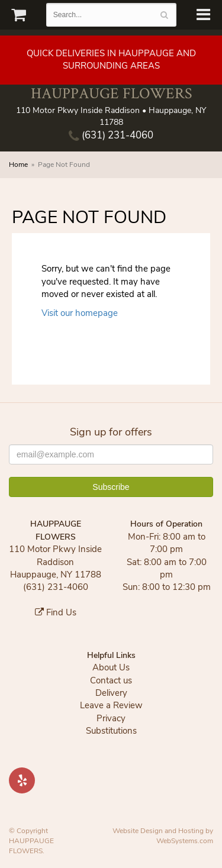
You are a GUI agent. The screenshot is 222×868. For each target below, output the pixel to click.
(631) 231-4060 (111, 135)
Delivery (111, 693)
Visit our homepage (80, 313)
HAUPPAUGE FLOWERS (111, 93)
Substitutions (111, 731)
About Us (111, 667)
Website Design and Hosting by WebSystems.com (163, 836)
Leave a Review (111, 705)
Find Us (56, 612)
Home (18, 164)
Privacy (111, 718)
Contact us (111, 680)
